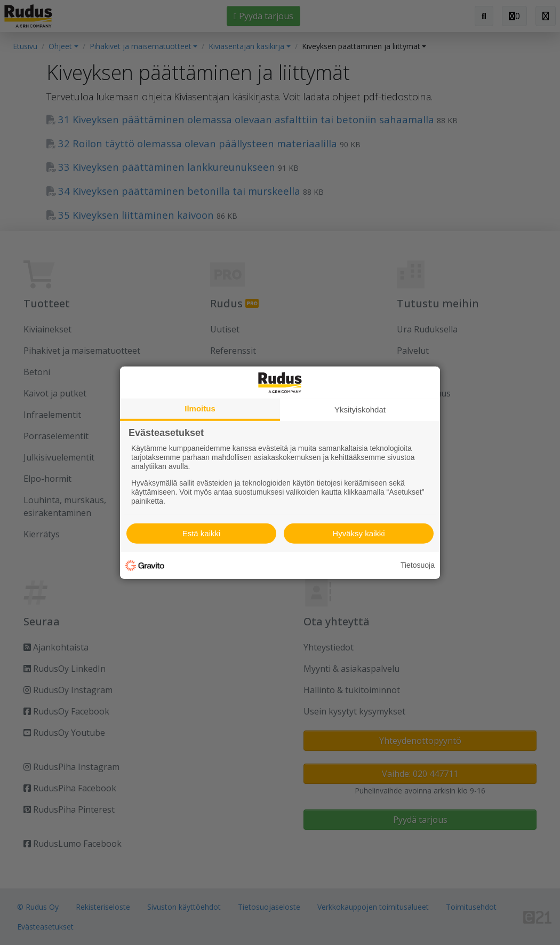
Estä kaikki (202, 533)
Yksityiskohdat (360, 409)
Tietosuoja (418, 565)
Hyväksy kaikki (358, 533)
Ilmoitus (200, 408)
